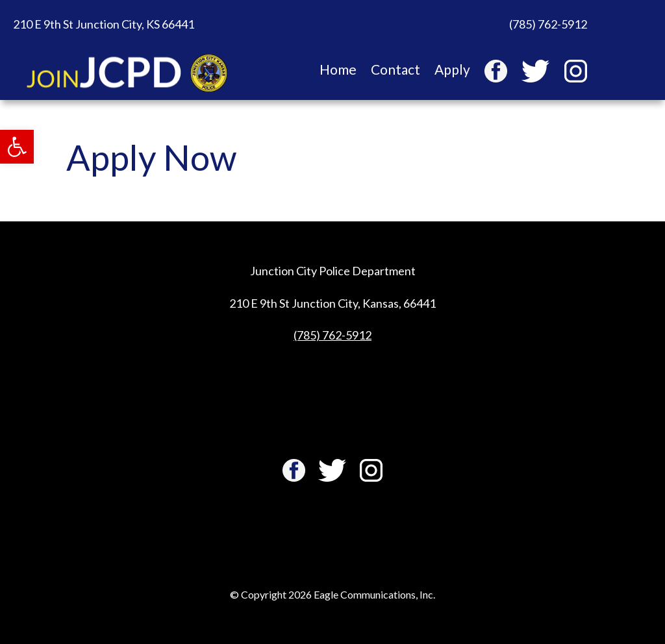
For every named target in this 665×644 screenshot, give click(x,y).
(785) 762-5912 (332, 335)
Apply (452, 71)
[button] (17, 147)
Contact (395, 71)
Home (338, 71)
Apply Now (151, 157)
